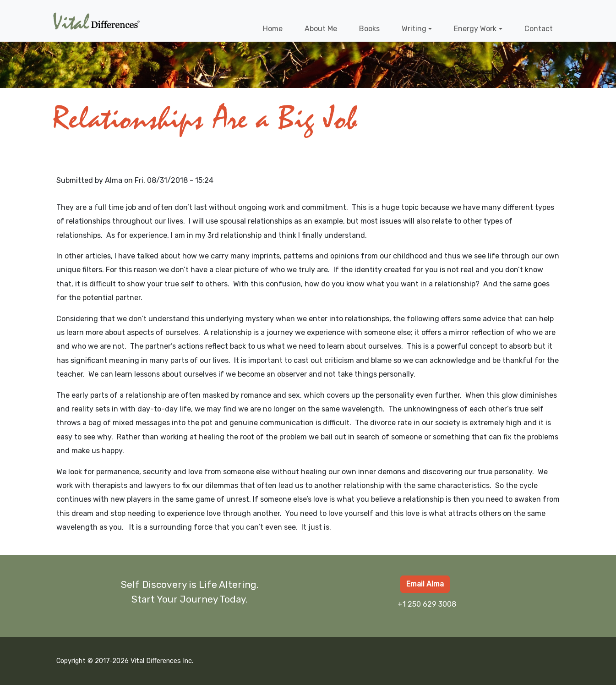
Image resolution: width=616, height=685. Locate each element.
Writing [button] (414, 29)
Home (273, 29)
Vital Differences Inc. (162, 661)
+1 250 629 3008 (427, 604)
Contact (539, 29)
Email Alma (425, 584)
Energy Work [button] (475, 29)
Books (369, 29)
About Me (321, 29)
